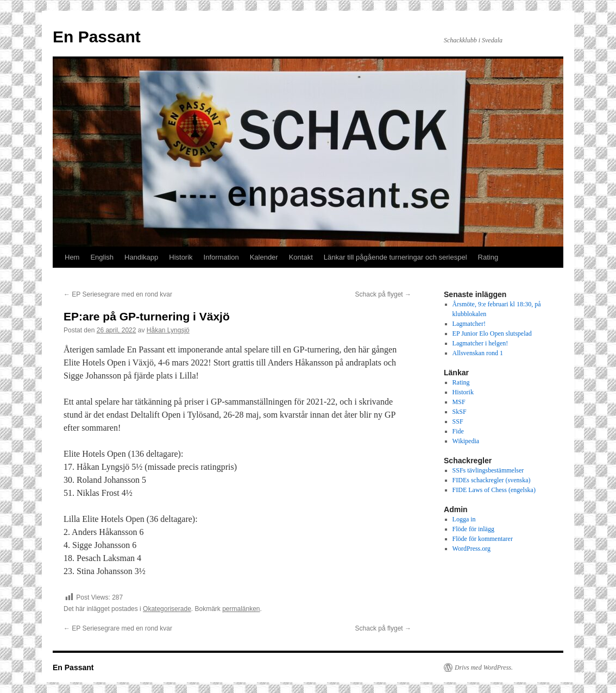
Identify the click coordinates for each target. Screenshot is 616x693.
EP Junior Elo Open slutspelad (492, 333)
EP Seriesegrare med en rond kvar (118, 294)
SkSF (460, 412)
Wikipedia (466, 441)
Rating (488, 257)
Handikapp (141, 257)
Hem (72, 257)
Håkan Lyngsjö (168, 330)
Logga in (464, 519)
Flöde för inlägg (473, 529)
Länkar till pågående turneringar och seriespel (395, 257)
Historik (181, 257)
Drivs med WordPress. (484, 667)
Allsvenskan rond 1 (478, 353)
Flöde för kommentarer (483, 539)
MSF (459, 402)
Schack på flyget (383, 294)
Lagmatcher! (469, 324)
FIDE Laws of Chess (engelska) (494, 490)
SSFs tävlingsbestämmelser (488, 470)
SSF (458, 421)
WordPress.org (472, 549)
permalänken (241, 609)
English (102, 257)
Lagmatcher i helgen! (480, 343)
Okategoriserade (167, 609)
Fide (458, 431)
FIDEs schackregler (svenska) (492, 480)
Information (221, 257)
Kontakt (301, 257)
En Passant (97, 37)
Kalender (264, 257)
